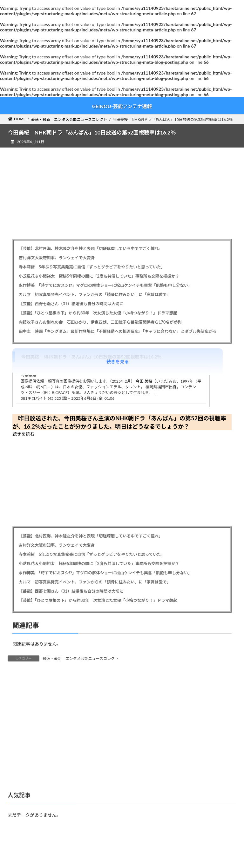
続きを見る (118, 362)
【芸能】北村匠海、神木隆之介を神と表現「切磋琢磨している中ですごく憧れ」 (91, 249)
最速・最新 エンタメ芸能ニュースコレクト (81, 658)
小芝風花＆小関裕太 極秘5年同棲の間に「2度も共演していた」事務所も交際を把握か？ (99, 276)
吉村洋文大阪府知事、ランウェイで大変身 (57, 258)
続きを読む (24, 434)
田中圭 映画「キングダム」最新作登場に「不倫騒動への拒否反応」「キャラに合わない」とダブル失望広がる (118, 331)
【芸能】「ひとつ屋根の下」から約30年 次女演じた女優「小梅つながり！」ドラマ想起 (98, 313)
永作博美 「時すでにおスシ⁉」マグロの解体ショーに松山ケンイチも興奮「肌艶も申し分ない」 (105, 285)
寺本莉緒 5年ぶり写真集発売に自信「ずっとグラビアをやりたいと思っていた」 (92, 267)
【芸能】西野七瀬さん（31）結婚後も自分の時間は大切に (71, 304)
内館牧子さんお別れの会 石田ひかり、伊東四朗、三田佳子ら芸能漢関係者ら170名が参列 (100, 322)
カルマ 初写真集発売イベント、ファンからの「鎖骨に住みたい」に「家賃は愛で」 (95, 295)
